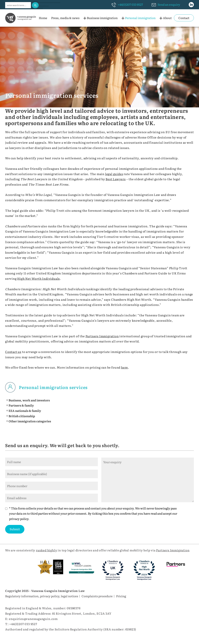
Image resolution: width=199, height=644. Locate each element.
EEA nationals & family (25, 411)
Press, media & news (65, 18)
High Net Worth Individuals (38, 278)
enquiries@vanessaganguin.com (33, 619)
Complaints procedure (97, 596)
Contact (184, 18)
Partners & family (21, 405)
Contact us (13, 352)
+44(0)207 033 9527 (130, 4)
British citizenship (22, 416)
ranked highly (46, 550)
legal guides (114, 174)
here (124, 367)
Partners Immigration (102, 336)
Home (43, 18)
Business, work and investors (29, 400)
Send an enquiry (169, 4)
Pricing (121, 596)
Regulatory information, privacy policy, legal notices (42, 596)
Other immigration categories (30, 421)
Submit (15, 529)
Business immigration (102, 18)
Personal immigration (140, 18)
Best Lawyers (116, 179)
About (167, 18)
